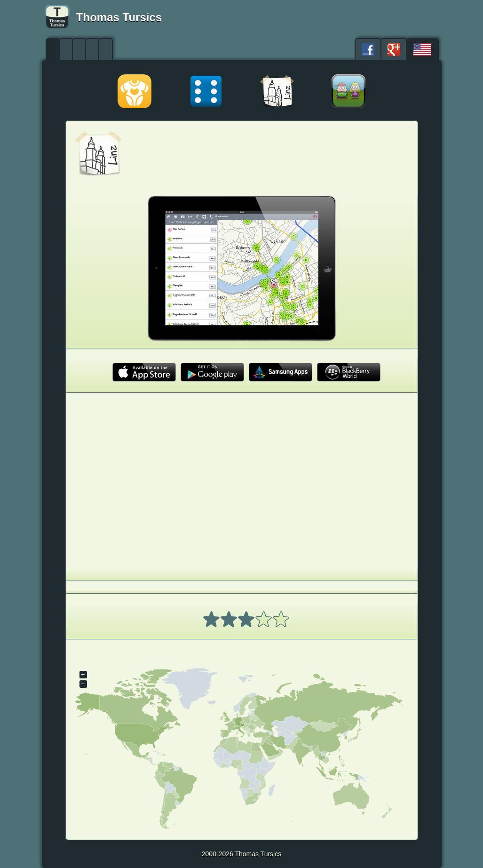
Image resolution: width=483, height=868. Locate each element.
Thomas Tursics (119, 17)
